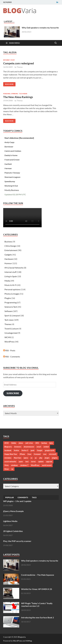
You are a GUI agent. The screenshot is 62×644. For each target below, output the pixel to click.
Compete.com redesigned (19, 63)
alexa (21, 443)
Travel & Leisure (11, 329)
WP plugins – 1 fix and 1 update (17, 501)
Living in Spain (11, 276)
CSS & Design (10, 246)
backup (44, 443)
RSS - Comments (12, 357)
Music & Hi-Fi (11, 285)
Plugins (8, 298)
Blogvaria (8, 447)
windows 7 (24, 465)
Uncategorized (11, 333)
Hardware (9, 259)
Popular (9, 497)
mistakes (8, 458)
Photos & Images (12, 294)
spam (21, 462)
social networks (10, 462)
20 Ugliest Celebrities (13, 531)
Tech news (23, 94)
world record (47, 465)
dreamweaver (29, 447)
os (31, 458)
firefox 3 (25, 450)
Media (7, 281)
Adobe (14, 443)
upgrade (49, 462)
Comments (23, 497)
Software (8, 311)
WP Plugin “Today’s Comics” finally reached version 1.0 (37, 605)
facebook (8, 450)
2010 (7, 443)
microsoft (53, 454)
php (41, 458)
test (27, 462)
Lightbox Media (10, 521)
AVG (37, 443)
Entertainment (11, 250)
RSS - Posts (9, 350)
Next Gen (17, 458)
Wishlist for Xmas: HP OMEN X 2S (37, 589)
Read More (8, 84)
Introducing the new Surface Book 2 (37, 617)
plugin (47, 458)
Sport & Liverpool (12, 315)
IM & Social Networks (14, 268)
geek (33, 450)
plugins (55, 458)
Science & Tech (11, 307)
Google (40, 450)
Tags (34, 497)
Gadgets (8, 255)
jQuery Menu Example (13, 511)
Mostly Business (12, 190)
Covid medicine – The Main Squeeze (38, 575)
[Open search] (56, 43)
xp (12, 469)
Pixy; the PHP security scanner (17, 541)
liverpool (37, 454)
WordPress (9, 342)
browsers (18, 447)
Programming (11, 302)
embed (46, 447)
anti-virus (29, 443)
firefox (16, 450)
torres (33, 462)
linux (29, 454)
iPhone (22, 454)
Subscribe (13, 393)
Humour (8, 263)
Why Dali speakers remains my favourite (40, 28)
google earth (50, 450)
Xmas (7, 469)
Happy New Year (11, 454)
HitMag (29, 641)
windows (14, 465)
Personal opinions (11, 94)
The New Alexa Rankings (18, 97)
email (39, 447)
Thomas (20, 67)
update (41, 462)
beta (51, 443)
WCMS (8, 337)
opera (26, 458)
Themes (8, 324)
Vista (6, 465)
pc (36, 458)
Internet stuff (9, 60)
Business (8, 242)
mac (45, 454)
